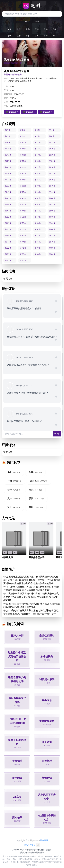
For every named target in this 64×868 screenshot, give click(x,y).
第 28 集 (52, 167)
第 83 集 (38, 254)
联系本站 (24, 850)
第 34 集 (23, 180)
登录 (27, 21)
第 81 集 (8, 254)
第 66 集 (23, 229)
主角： (7, 106)
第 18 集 (23, 155)
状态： (7, 98)
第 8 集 (52, 136)
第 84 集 (52, 254)
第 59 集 (38, 217)
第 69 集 (8, 236)
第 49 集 (8, 204)
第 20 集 (52, 155)
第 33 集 (8, 180)
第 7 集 (37, 136)
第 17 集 (8, 155)
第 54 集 (23, 211)
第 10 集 (23, 142)
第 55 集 (38, 211)
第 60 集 (52, 217)
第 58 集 (23, 217)
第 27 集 (38, 167)
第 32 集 (52, 173)
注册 (37, 21)
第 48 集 (52, 198)
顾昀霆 (19, 106)
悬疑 (55, 29)
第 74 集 (23, 242)
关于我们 (16, 850)
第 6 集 (22, 136)
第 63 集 (38, 223)
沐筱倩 (13, 106)
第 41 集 (8, 192)
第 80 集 (52, 248)
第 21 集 (8, 161)
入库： (7, 102)
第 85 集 (8, 260)
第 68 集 (52, 229)
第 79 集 (38, 248)
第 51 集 (38, 204)
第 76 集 (52, 242)
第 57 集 (8, 217)
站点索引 (44, 840)
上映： (7, 86)
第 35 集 (38, 180)
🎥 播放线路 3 (46, 112)
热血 (46, 29)
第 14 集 (23, 149)
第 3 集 (37, 130)
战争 (19, 35)
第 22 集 (23, 161)
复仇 (28, 29)
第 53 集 (8, 211)
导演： (7, 90)
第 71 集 (38, 236)
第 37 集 (8, 186)
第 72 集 (52, 236)
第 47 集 (38, 198)
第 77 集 (8, 248)
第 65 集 (8, 229)
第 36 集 (52, 180)
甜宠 (37, 29)
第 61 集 (8, 223)
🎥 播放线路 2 (29, 112)
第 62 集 (23, 223)
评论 (57, 434)
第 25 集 (8, 167)
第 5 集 (8, 136)
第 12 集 (52, 142)
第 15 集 (38, 149)
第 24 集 (52, 161)
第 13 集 (8, 149)
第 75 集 (38, 242)
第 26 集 (23, 167)
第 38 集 (23, 186)
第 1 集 (8, 130)
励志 (28, 35)
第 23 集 (38, 161)
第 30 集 (23, 173)
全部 (10, 29)
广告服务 (48, 850)
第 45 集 (8, 198)
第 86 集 (23, 260)
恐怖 (10, 35)
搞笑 (19, 29)
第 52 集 (52, 204)
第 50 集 (23, 204)
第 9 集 (8, 142)
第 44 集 (52, 192)
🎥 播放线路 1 (12, 112)
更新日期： (9, 94)
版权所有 (40, 850)
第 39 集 (38, 186)
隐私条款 (32, 850)
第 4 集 (52, 130)
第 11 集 (38, 142)
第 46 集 (23, 198)
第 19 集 (38, 155)
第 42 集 (23, 192)
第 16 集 (52, 149)
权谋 (37, 35)
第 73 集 (8, 242)
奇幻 (55, 35)
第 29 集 (8, 173)
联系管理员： (32, 845)
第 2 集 (22, 130)
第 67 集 (38, 229)
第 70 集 (23, 236)
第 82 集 (23, 254)
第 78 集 (23, 248)
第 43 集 (38, 192)
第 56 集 (52, 211)
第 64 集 (52, 223)
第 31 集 (38, 173)
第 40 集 (52, 186)
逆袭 (46, 35)
